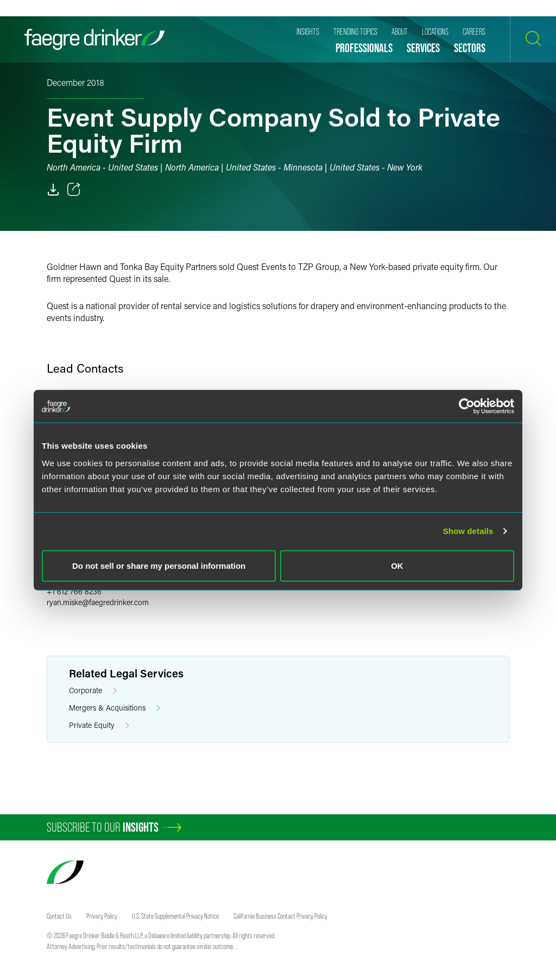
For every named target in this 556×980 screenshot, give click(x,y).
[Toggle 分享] (74, 190)
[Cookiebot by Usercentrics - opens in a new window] (467, 406)
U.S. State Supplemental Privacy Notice (175, 916)
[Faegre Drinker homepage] (94, 39)
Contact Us (59, 916)
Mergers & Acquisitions (115, 708)
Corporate (93, 691)
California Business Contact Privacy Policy (280, 916)
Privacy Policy (102, 916)
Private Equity (99, 725)
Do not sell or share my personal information (159, 565)
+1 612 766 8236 (74, 591)
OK (397, 565)
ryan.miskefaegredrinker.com (98, 602)
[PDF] (53, 190)
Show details (468, 531)
